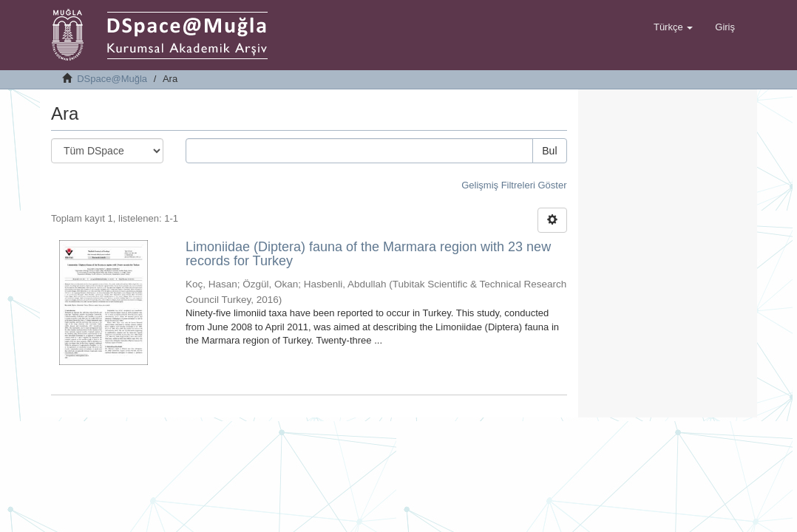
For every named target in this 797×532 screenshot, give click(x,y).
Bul (549, 151)
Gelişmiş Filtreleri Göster (514, 185)
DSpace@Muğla (112, 79)
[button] (673, 27)
